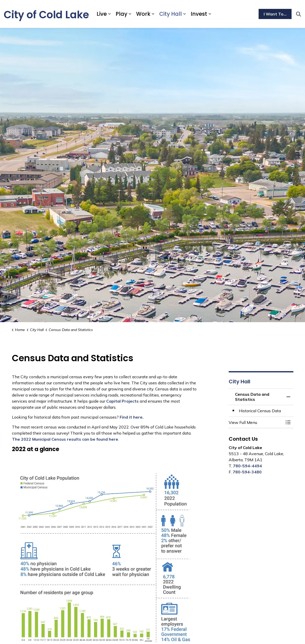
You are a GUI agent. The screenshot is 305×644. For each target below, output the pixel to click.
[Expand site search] (298, 14)
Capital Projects (122, 401)
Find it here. (132, 417)
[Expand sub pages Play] (130, 14)
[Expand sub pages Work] (153, 14)
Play (121, 14)
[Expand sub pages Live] (109, 14)
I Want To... (275, 14)
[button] (256, 422)
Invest (199, 14)
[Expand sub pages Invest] (210, 14)
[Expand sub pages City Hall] (184, 14)
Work (143, 14)
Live (102, 14)
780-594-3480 (247, 472)
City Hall (171, 14)
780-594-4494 (247, 466)
